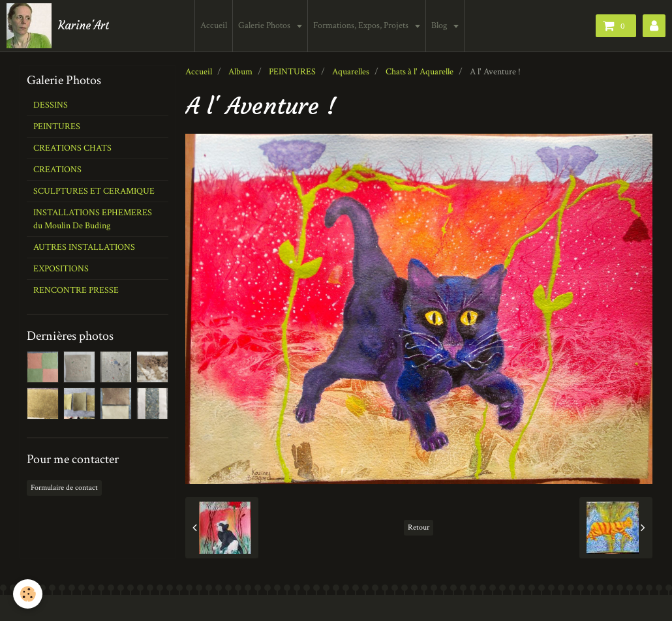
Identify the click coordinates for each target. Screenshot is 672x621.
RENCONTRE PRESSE (76, 290)
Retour (419, 527)
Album (240, 72)
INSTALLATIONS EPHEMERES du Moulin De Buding (93, 219)
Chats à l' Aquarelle (420, 72)
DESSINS (51, 105)
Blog (440, 25)
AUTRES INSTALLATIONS (84, 247)
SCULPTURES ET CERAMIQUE (94, 191)
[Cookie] (28, 594)
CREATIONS (57, 170)
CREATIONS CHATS (72, 148)
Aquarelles (351, 72)
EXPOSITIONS (61, 269)
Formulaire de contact (64, 488)
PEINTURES (292, 72)
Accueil (214, 25)
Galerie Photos (265, 25)
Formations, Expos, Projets (362, 25)
